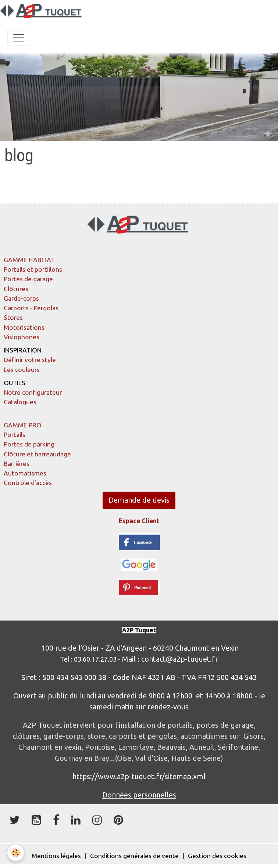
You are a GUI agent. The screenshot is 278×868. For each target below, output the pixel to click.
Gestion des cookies (217, 856)
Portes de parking (29, 444)
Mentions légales (56, 856)
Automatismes (25, 473)
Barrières (17, 464)
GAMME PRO (23, 425)
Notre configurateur (33, 392)
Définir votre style (30, 360)
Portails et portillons (33, 269)
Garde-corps (21, 298)
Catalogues (20, 402)
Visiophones (22, 337)
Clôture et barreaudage (37, 454)
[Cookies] (16, 853)
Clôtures (16, 289)
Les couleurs (22, 370)
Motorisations (24, 327)
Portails (15, 435)
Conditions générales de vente (134, 856)
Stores (13, 317)
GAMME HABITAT (29, 260)
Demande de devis (139, 500)
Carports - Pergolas (31, 308)
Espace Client (139, 521)
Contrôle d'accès (28, 483)
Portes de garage (28, 279)
